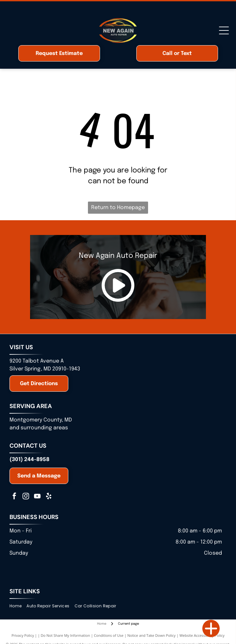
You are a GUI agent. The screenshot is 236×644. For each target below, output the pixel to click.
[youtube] (37, 497)
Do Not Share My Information (66, 635)
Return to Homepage (118, 208)
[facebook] (14, 497)
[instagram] (26, 497)
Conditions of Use (109, 635)
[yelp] (49, 497)
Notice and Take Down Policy (152, 635)
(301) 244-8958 (29, 460)
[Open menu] (224, 30)
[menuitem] (18, 606)
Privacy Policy (23, 635)
